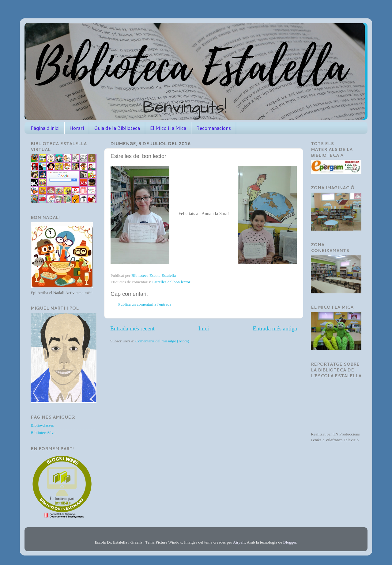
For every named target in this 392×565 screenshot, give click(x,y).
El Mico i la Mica (168, 128)
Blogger (290, 542)
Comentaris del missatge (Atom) (162, 341)
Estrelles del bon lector (171, 282)
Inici (204, 328)
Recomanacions (214, 128)
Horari (77, 128)
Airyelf (239, 542)
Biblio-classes (42, 425)
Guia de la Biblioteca (117, 128)
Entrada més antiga (275, 328)
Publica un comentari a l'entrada (145, 304)
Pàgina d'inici (45, 128)
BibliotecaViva (43, 433)
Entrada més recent (132, 328)
